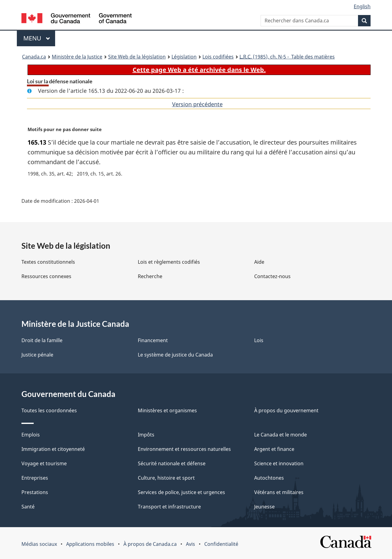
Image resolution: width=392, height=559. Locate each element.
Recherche (150, 276)
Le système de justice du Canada (175, 355)
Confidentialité (221, 544)
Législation (184, 57)
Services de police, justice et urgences (181, 492)
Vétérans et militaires (279, 492)
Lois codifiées (218, 57)
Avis (190, 544)
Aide (259, 262)
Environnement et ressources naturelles (184, 449)
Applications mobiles (90, 544)
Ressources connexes (46, 276)
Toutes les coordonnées (49, 410)
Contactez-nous (272, 276)
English (362, 6)
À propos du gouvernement (286, 410)
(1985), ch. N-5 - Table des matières (287, 57)
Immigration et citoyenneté (53, 449)
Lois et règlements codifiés (169, 262)
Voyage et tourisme (44, 463)
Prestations (35, 492)
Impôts (146, 435)
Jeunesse (264, 507)
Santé (28, 507)
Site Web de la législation (137, 57)
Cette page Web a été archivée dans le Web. (199, 70)
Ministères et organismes (167, 410)
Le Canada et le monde (281, 435)
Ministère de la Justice (77, 57)
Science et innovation (279, 463)
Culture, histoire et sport (166, 478)
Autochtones (269, 478)
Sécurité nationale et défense (172, 463)
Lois (259, 340)
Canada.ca (34, 57)
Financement (153, 340)
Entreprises (35, 478)
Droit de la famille (42, 340)
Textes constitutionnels (48, 262)
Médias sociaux (39, 544)
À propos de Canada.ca (150, 544)
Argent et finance (274, 449)
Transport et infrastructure (169, 507)
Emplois (31, 435)
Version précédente (197, 104)
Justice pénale (37, 355)
